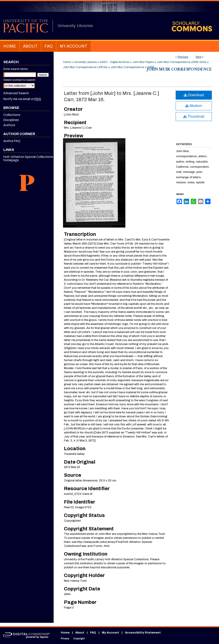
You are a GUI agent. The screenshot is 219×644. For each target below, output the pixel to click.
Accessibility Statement (143, 633)
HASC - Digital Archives (115, 62)
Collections (12, 115)
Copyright (79, 639)
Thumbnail (194, 116)
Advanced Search (16, 93)
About (80, 633)
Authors (9, 125)
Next (199, 57)
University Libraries (85, 62)
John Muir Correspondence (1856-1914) (182, 62)
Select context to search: (20, 80)
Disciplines (11, 120)
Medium (194, 106)
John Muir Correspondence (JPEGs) (85, 67)
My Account (111, 633)
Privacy (65, 639)
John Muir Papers (143, 62)
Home (67, 62)
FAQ (93, 633)
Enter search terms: (16, 69)
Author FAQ (12, 141)
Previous (183, 57)
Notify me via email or (22, 99)
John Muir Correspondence (127, 67)
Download (194, 95)
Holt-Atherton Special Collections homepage (28, 159)
